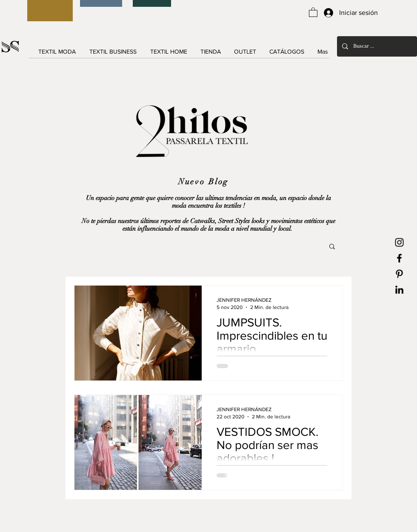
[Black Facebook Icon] (399, 258)
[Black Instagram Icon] (399, 242)
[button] (313, 12)
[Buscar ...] (376, 46)
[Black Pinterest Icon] (399, 274)
